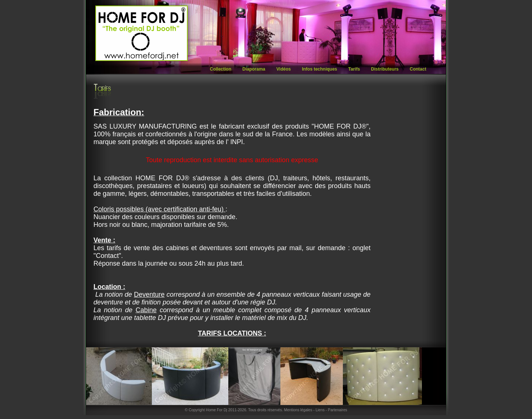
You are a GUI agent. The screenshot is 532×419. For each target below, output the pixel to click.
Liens (320, 410)
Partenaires (338, 410)
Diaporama (254, 69)
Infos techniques (319, 69)
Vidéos (284, 69)
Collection (221, 69)
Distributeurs (385, 69)
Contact (418, 69)
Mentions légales (298, 410)
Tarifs (354, 69)
